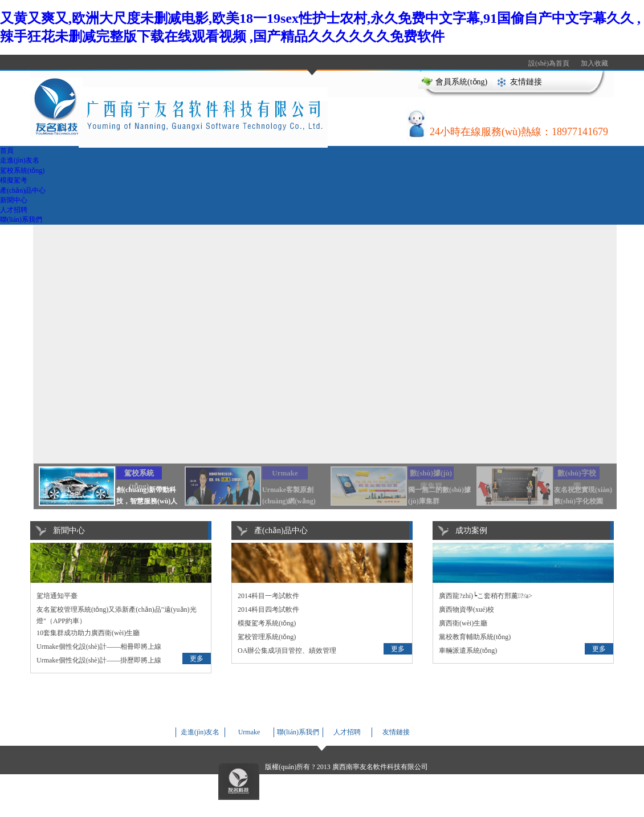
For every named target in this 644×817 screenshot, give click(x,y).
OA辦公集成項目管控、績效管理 (287, 651)
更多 (197, 659)
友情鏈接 (526, 82)
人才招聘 (14, 210)
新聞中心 (14, 200)
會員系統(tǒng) (461, 82)
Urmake (249, 732)
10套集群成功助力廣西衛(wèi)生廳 (88, 633)
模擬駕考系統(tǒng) (267, 623)
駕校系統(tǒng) (22, 170)
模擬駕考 (14, 180)
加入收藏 (594, 63)
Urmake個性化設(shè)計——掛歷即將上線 (99, 660)
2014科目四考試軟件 (268, 609)
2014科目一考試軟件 (268, 596)
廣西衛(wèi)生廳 (463, 623)
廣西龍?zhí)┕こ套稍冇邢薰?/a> (486, 596)
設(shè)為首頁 (549, 63)
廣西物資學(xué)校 (466, 609)
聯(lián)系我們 (21, 220)
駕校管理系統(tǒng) (267, 637)
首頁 (7, 151)
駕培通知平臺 (57, 596)
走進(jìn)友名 (20, 160)
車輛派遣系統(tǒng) (468, 651)
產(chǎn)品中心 (23, 190)
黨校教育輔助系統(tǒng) (475, 637)
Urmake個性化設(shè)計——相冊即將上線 (99, 647)
